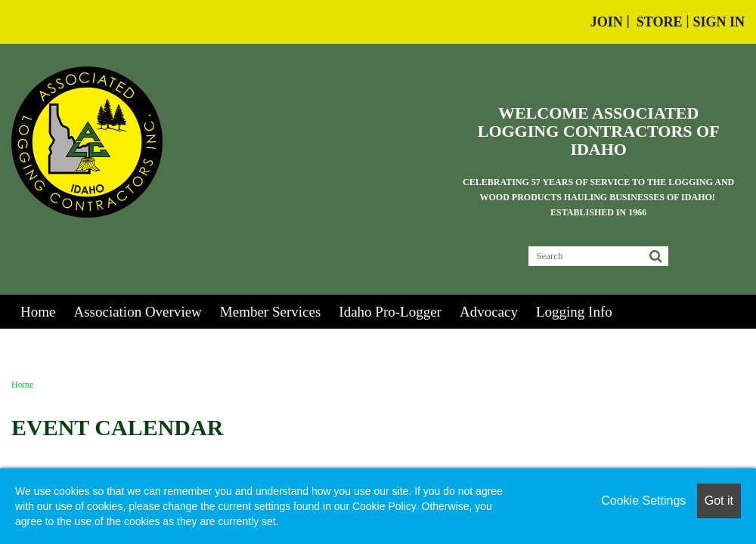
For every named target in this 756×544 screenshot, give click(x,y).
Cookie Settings (643, 501)
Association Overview (137, 312)
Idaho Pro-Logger (390, 312)
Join (607, 22)
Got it (719, 501)
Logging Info (574, 312)
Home (38, 312)
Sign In (719, 22)
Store (660, 22)
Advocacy (489, 312)
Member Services (270, 312)
